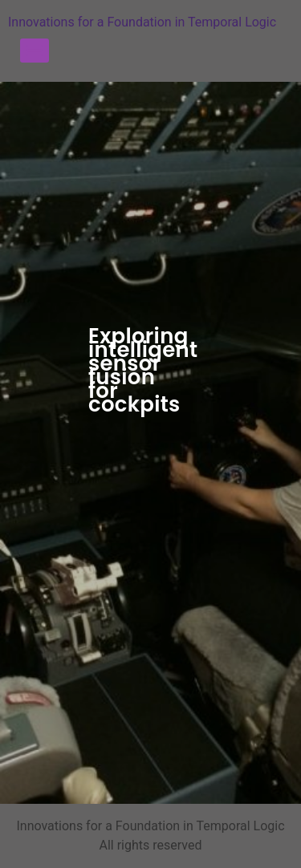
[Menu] (35, 51)
